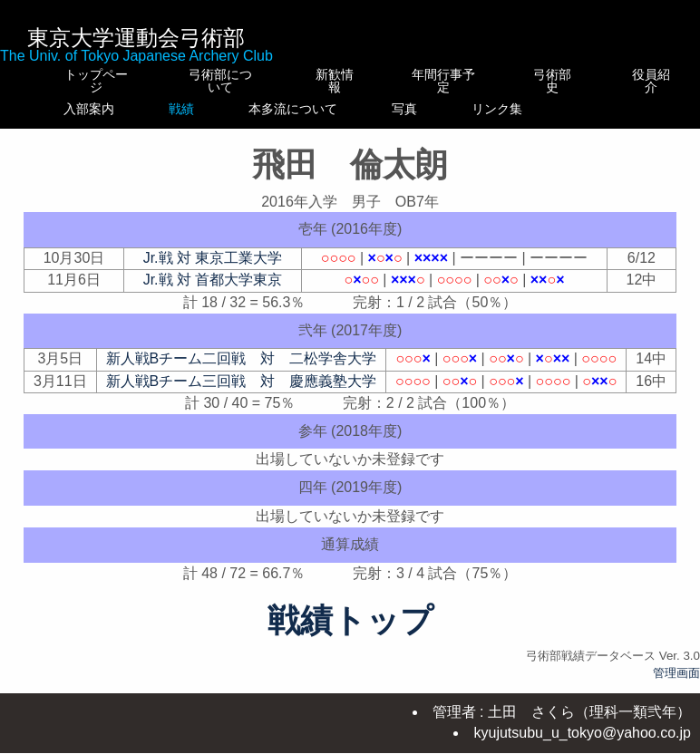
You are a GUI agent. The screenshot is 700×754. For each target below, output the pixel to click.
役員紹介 (653, 81)
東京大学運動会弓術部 (136, 38)
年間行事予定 (453, 81)
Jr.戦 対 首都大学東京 (213, 292)
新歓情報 (335, 74)
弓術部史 (558, 81)
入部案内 (93, 109)
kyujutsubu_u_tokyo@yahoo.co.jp (582, 734)
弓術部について (211, 81)
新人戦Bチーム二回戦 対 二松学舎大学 (242, 371)
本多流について (335, 115)
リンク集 (558, 115)
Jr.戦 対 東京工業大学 (213, 271)
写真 (453, 109)
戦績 (211, 109)
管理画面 (676, 686)
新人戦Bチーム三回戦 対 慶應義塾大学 (242, 394)
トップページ (93, 81)
